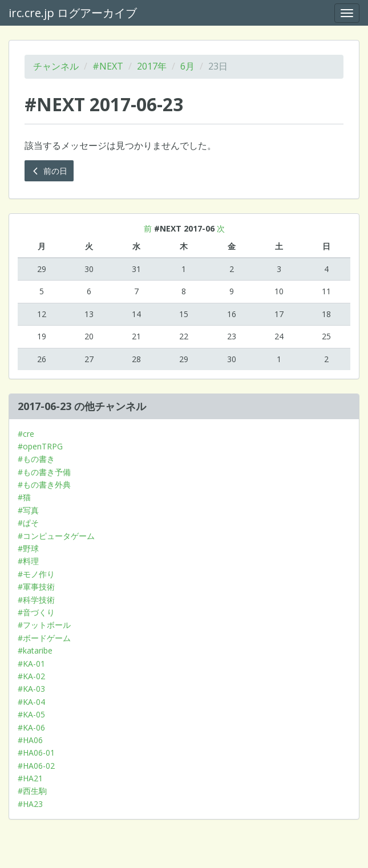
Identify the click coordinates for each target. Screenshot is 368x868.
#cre (26, 434)
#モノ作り (36, 574)
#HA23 (30, 804)
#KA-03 (31, 689)
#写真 (28, 510)
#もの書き (36, 459)
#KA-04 (31, 702)
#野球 (28, 548)
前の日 (49, 171)
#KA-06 (31, 727)
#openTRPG (40, 446)
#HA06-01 (36, 753)
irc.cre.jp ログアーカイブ (73, 13)
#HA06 (30, 740)
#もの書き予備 (44, 472)
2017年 (152, 66)
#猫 (24, 497)
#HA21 (30, 778)
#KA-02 (31, 676)
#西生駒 (32, 791)
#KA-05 (31, 714)
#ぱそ (28, 523)
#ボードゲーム (44, 638)
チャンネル (56, 66)
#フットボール (44, 625)
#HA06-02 (36, 766)
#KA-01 (31, 664)
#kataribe (35, 650)
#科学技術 (36, 600)
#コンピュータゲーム (56, 536)
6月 (187, 66)
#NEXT (108, 66)
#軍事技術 (36, 587)
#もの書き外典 (44, 484)
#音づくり (36, 612)
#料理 (28, 561)
